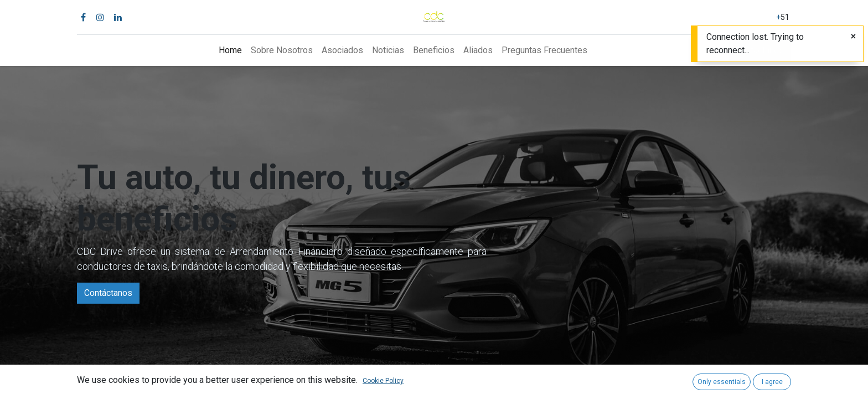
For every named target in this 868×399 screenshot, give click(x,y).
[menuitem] (230, 50)
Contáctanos (108, 293)
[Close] (853, 37)
